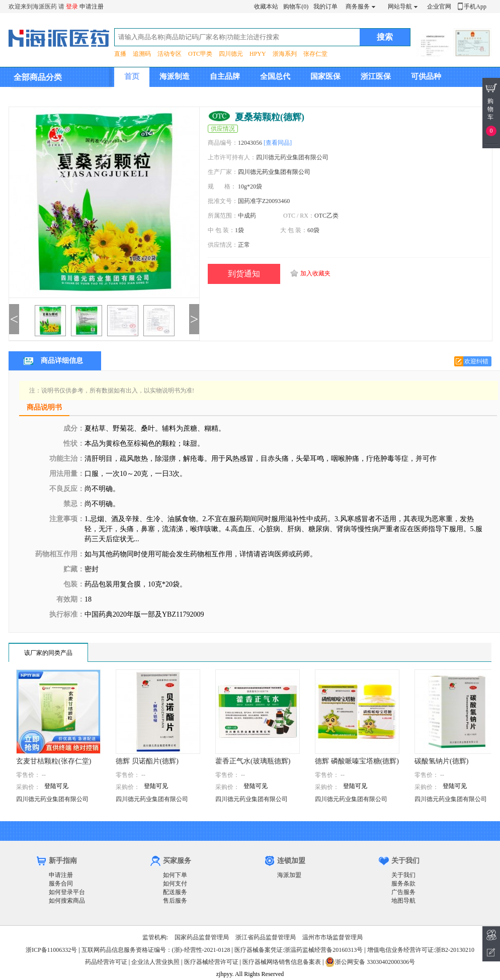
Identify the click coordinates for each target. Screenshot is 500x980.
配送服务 (175, 892)
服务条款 (403, 884)
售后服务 (175, 901)
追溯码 (142, 54)
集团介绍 (139, 96)
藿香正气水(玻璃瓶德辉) (253, 761)
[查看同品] (278, 143)
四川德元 (231, 54)
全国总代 (275, 76)
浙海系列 (285, 54)
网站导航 (400, 7)
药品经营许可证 (106, 962)
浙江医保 (376, 76)
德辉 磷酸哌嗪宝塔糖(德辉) (357, 761)
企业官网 (439, 7)
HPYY (258, 54)
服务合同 (61, 884)
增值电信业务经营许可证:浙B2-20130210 (421, 950)
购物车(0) (296, 7)
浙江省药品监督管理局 (266, 937)
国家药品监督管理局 (202, 937)
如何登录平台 (67, 892)
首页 (132, 76)
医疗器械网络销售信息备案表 (282, 962)
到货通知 (244, 274)
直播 (120, 54)
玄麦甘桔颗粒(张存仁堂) (54, 761)
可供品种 (426, 76)
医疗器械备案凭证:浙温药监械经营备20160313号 (299, 950)
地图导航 (403, 901)
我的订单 (325, 7)
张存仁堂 (315, 54)
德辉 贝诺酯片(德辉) (147, 761)
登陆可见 (56, 786)
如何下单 (175, 875)
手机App (475, 7)
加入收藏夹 (315, 273)
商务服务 (358, 7)
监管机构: (155, 937)
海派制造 (175, 76)
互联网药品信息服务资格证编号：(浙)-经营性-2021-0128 (156, 950)
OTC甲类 (200, 54)
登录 (72, 7)
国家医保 (325, 76)
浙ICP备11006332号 (52, 950)
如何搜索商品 (67, 901)
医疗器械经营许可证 (211, 962)
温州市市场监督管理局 (332, 937)
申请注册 (92, 7)
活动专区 (170, 54)
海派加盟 (289, 875)
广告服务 (403, 892)
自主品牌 (225, 76)
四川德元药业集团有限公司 (274, 172)
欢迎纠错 (476, 361)
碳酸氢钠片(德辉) (441, 761)
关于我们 (403, 875)
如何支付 (175, 884)
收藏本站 (266, 7)
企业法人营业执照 (155, 962)
